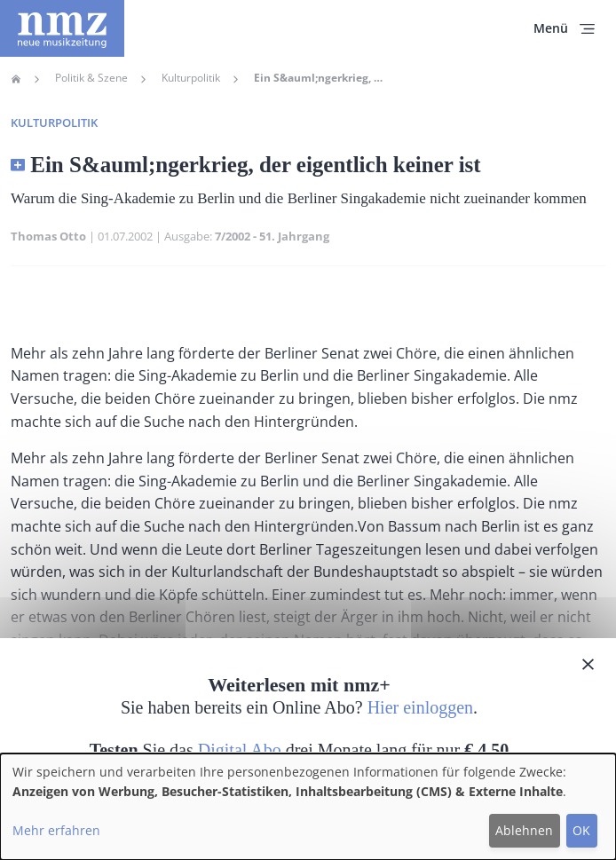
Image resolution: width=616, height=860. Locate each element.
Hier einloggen (420, 707)
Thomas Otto (48, 236)
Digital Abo (240, 750)
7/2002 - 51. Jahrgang (272, 236)
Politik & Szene (91, 78)
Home (16, 79)
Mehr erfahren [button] (56, 830)
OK (581, 830)
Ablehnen (524, 830)
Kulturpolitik (191, 78)
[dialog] (308, 807)
